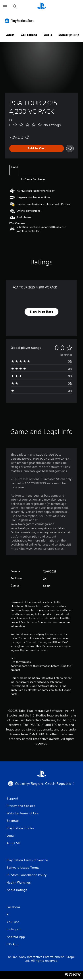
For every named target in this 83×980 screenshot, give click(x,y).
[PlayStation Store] (21, 20)
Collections (29, 35)
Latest (10, 35)
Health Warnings (21, 662)
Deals (48, 35)
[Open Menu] (5, 7)
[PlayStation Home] (42, 7)
